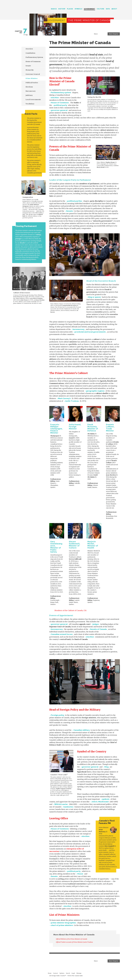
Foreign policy (58, 715)
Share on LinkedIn (104, 34)
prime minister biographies (64, 923)
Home (50, 973)
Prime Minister (32, 78)
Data (108, 9)
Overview (29, 49)
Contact (55, 973)
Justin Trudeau (72, 401)
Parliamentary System (34, 57)
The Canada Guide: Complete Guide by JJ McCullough (22, 8)
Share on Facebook (101, 34)
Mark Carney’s (64, 398)
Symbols (78, 9)
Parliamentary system (61, 93)
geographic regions (95, 391)
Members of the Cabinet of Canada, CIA (70, 610)
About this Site (116, 974)
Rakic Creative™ (61, 976)
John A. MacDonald (100, 802)
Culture (100, 9)
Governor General (33, 74)
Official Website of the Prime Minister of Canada (73, 939)
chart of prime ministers (62, 925)
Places (70, 9)
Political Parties (32, 83)
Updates (62, 973)
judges (96, 624)
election (55, 98)
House (80, 874)
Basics (54, 9)
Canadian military (82, 730)
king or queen (94, 297)
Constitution (30, 53)
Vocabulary (30, 104)
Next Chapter (114, 34)
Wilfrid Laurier (61, 804)
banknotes (68, 807)
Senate (70, 211)
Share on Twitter (99, 34)
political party (60, 105)
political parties (75, 201)
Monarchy (30, 70)
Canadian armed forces (62, 634)
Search (119, 9)
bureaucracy (79, 329)
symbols (106, 799)
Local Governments (33, 100)
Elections (29, 87)
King (107, 767)
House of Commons (60, 103)
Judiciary (29, 95)
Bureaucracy (31, 91)
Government (89, 9)
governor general (59, 110)
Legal (73, 973)
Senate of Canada (98, 629)
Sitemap (79, 973)
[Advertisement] (28, 325)
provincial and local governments (90, 332)
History (62, 9)
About (114, 9)
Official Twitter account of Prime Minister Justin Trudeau (76, 942)
